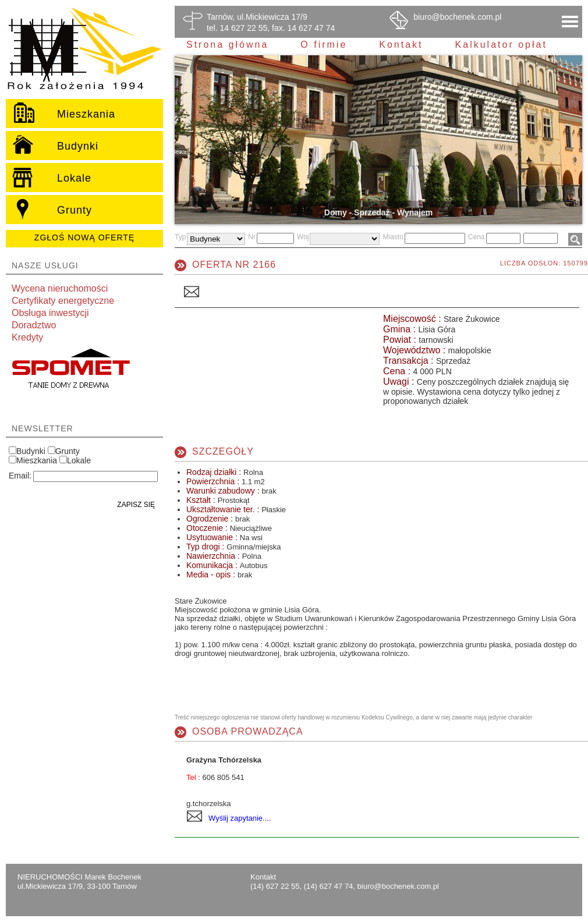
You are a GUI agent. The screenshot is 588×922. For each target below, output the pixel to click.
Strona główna (227, 45)
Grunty (68, 451)
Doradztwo (34, 325)
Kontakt (401, 45)
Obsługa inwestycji (50, 313)
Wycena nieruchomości (60, 288)
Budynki (31, 451)
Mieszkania (37, 460)
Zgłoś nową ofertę (84, 237)
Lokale (79, 460)
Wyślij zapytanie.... (240, 818)
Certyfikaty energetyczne (63, 301)
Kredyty (27, 337)
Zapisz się (136, 505)
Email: (20, 476)
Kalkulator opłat (501, 45)
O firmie (324, 45)
